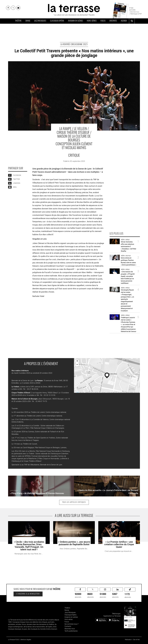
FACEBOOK (15, 175)
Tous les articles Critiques (74, 502)
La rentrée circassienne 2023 (74, 44)
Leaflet (78, 392)
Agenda (124, 21)
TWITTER (14, 179)
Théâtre (18, 21)
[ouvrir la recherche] (132, 21)
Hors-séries (92, 21)
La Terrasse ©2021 (14, 639)
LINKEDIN (14, 183)
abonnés (80, 593)
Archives (113, 21)
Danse (28, 21)
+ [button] (77, 361)
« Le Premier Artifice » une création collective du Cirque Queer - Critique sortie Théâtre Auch (119, 524)
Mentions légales (26, 639)
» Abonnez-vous (134, 12)
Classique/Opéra (57, 21)
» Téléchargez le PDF (136, 14)
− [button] (77, 365)
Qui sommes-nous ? (71, 624)
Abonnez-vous (70, 629)
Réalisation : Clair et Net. (132, 639)
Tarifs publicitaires (71, 631)
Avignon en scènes (75, 21)
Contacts (68, 626)
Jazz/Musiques (40, 21)
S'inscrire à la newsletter (28, 594)
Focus (103, 21)
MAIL (12, 187)
